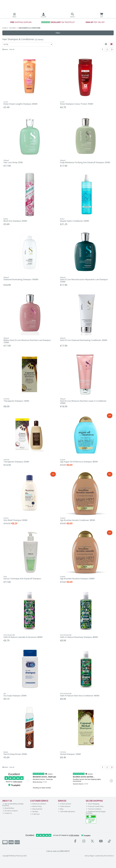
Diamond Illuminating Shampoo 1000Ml (21, 279)
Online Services (64, 806)
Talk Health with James (67, 812)
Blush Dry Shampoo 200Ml (15, 221)
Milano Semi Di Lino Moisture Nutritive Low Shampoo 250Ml (27, 341)
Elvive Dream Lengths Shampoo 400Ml (20, 104)
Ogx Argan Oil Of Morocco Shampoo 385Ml (79, 462)
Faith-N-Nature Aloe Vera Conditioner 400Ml (80, 696)
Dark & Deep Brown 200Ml (15, 754)
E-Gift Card (35, 814)
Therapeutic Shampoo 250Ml (16, 462)
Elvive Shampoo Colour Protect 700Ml (77, 104)
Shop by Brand (36, 809)
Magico (92, 856)
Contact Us (7, 813)
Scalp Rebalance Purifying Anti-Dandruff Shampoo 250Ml (85, 162)
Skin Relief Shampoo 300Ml (15, 520)
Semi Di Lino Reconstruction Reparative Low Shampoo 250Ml (84, 281)
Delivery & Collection (38, 804)
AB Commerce (109, 856)
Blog (61, 809)
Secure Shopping (93, 804)
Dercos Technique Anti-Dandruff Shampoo (22, 579)
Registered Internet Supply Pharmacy (96, 812)
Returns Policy (36, 806)
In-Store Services (65, 804)
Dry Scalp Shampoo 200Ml (15, 696)
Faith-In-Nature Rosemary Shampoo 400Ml (79, 637)
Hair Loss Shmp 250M (13, 162)
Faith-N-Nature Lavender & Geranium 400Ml (23, 637)
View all (12, 49)
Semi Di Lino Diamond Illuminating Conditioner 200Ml (84, 340)
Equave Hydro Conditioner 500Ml (75, 221)
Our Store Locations (10, 811)
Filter (58, 33)
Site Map (34, 812)
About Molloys (8, 808)
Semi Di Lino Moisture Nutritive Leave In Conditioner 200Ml (83, 402)
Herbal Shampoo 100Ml (70, 754)
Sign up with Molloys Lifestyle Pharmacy (13, 805)
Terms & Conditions (94, 809)
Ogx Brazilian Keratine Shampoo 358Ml (77, 579)
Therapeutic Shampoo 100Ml (16, 401)
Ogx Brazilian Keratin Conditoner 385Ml (77, 520)
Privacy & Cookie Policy (95, 806)
